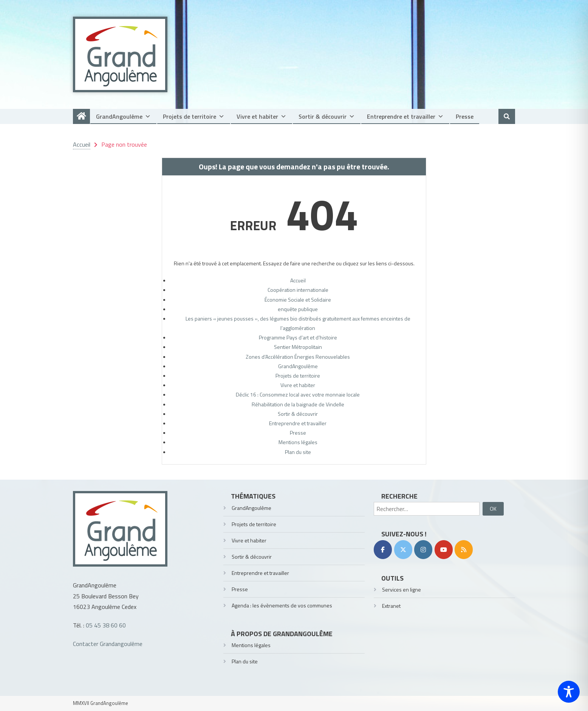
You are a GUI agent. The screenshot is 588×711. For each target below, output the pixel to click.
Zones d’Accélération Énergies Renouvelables (298, 357)
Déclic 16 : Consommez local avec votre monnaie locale (298, 394)
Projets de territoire (194, 116)
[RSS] (464, 550)
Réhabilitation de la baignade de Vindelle (298, 404)
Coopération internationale (298, 290)
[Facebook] (383, 550)
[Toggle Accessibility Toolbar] (569, 692)
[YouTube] (444, 550)
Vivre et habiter (262, 116)
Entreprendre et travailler (405, 116)
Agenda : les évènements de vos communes (282, 605)
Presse (465, 116)
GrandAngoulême (123, 116)
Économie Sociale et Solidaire (298, 300)
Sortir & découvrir (327, 116)
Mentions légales (298, 442)
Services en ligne (402, 589)
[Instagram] (423, 550)
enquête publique (298, 309)
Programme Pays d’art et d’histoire (298, 337)
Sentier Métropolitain (298, 347)
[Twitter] (403, 550)
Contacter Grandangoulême (108, 644)
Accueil (298, 280)
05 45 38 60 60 (106, 625)
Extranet (391, 606)
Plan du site (298, 452)
